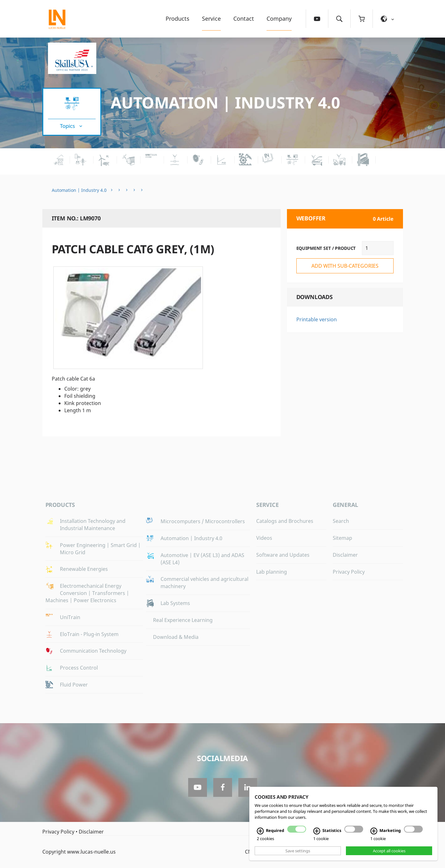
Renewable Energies (84, 569)
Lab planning (272, 572)
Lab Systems (175, 603)
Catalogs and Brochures (285, 521)
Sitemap (342, 538)
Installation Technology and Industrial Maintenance (93, 525)
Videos (264, 538)
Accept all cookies (389, 851)
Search (341, 521)
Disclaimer (345, 555)
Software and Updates (283, 555)
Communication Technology (93, 651)
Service (211, 18)
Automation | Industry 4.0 (225, 103)
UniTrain (70, 617)
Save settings (298, 851)
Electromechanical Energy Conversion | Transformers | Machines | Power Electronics (87, 593)
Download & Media (176, 637)
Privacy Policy (349, 572)
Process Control (79, 668)
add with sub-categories (345, 266)
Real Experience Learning (183, 620)
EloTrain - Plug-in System (89, 634)
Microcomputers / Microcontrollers (203, 521)
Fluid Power (74, 685)
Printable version (317, 319)
